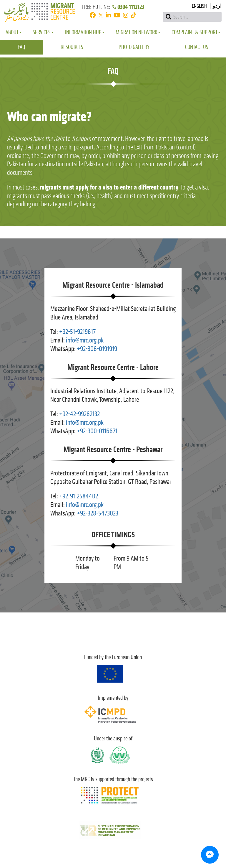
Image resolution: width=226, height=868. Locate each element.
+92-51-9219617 (77, 332)
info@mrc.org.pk (85, 340)
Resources (72, 47)
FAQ (21, 47)
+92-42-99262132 (79, 414)
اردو (217, 6)
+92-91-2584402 (79, 496)
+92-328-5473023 (98, 513)
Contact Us (197, 47)
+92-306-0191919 (97, 349)
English (199, 6)
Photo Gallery (134, 47)
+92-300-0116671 (97, 431)
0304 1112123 (128, 7)
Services (43, 32)
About (14, 32)
